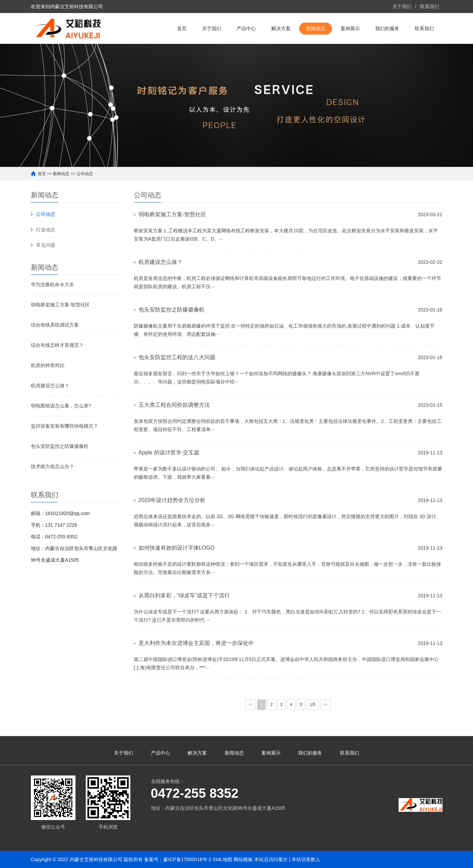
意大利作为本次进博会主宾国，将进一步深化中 (196, 643)
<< (251, 705)
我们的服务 (387, 28)
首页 (182, 28)
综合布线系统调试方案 (55, 325)
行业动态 (46, 230)
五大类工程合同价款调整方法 (174, 405)
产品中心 (246, 28)
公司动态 (85, 174)
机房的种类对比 (48, 365)
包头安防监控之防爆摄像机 (60, 446)
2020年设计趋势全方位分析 (172, 500)
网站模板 (243, 859)
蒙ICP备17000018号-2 (187, 859)
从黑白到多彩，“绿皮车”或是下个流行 (184, 595)
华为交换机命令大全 (52, 284)
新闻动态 (316, 28)
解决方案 (281, 28)
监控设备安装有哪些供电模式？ (64, 426)
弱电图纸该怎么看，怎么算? (61, 406)
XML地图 (222, 859)
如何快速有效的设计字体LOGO (177, 548)
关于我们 (402, 7)
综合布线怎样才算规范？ (57, 345)
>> (326, 705)
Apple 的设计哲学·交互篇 (169, 453)
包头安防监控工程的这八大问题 (177, 357)
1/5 (313, 705)
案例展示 (350, 28)
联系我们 (429, 7)
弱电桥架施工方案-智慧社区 (61, 305)
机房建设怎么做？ (50, 386)
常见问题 (46, 245)
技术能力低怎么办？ (52, 466)
